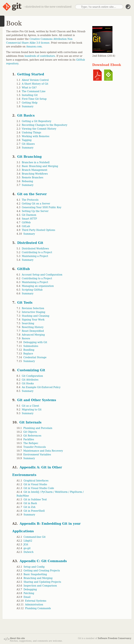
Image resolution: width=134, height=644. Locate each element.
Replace (28, 354)
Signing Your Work (33, 320)
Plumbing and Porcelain (38, 428)
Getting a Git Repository (37, 121)
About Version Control (35, 80)
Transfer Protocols (35, 447)
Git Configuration (32, 376)
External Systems (36, 601)
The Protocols (30, 200)
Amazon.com (34, 47)
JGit (26, 544)
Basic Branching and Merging (40, 166)
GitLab (26, 226)
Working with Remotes (36, 136)
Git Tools (25, 303)
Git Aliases (28, 144)
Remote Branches (33, 177)
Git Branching (29, 157)
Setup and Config (34, 567)
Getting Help (30, 103)
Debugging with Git (35, 342)
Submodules (31, 346)
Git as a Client (31, 406)
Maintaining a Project (35, 256)
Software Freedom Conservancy (115, 638)
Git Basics (26, 115)
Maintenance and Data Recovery (43, 451)
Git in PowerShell (34, 511)
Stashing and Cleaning (36, 316)
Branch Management (35, 170)
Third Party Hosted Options (39, 230)
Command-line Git (35, 537)
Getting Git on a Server (36, 204)
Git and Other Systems (37, 400)
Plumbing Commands (38, 608)
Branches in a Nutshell (36, 162)
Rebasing (28, 181)
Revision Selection (33, 308)
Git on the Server (32, 194)
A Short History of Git (35, 84)
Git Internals (30, 422)
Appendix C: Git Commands (43, 561)
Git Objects (30, 432)
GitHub (24, 269)
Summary (28, 106)
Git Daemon (29, 215)
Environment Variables (37, 455)
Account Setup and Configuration (42, 275)
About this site (17, 638)
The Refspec (31, 443)
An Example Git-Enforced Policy (41, 387)
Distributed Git (30, 243)
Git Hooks (28, 383)
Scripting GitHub (32, 290)
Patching (29, 593)
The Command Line (34, 91)
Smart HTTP (29, 219)
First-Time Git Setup (34, 99)
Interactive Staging (34, 312)
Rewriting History (33, 327)
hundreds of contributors (40, 56)
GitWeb (26, 222)
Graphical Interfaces (36, 481)
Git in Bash (30, 503)
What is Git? (29, 88)
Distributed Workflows (35, 249)
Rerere (26, 338)
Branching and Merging (38, 578)
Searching (28, 323)
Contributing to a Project (37, 252)
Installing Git (30, 95)
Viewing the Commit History (39, 129)
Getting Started (31, 74)
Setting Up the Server (35, 211)
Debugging (30, 589)
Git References (32, 436)
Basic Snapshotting (35, 574)
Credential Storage (35, 357)
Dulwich (29, 552)
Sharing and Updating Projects (42, 582)
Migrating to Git (32, 410)
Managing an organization (38, 286)
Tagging (27, 140)
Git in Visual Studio (35, 484)
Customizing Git (31, 370)
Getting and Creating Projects (42, 571)
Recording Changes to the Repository (45, 125)
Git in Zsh (30, 507)
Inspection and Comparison (40, 586)
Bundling (29, 350)
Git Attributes (30, 380)
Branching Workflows (35, 174)
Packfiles (29, 439)
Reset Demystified (33, 331)
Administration (34, 605)
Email (27, 597)
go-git (27, 548)
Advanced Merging (33, 335)
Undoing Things (32, 133)
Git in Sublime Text (35, 499)
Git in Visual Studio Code (39, 488)
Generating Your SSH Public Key (42, 207)
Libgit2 (28, 541)
